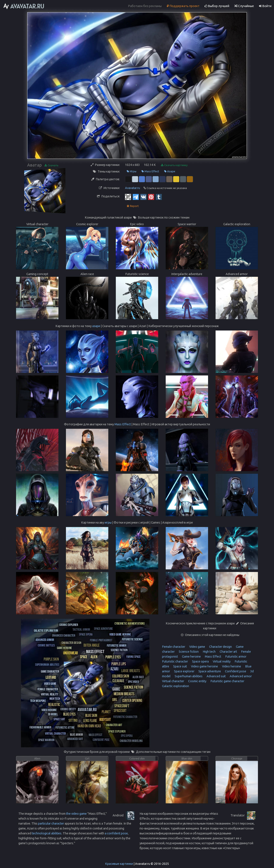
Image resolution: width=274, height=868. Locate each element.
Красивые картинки (119, 864)
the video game (76, 814)
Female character (174, 647)
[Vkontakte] (143, 197)
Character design (220, 647)
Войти (265, 6)
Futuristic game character (227, 681)
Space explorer (184, 671)
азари (96, 326)
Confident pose (235, 671)
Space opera (200, 661)
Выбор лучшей (217, 6)
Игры (132, 171)
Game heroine (191, 657)
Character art (228, 652)
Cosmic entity (197, 681)
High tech (209, 652)
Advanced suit (216, 676)
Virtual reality (221, 661)
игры (108, 523)
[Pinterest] (151, 197)
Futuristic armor (235, 657)
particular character (51, 823)
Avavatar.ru (133, 188)
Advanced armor (240, 676)
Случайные (244, 6)
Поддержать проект (183, 6)
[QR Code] (128, 197)
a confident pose (116, 833)
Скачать (51, 165)
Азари (170, 171)
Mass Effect (150, 171)
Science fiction (188, 652)
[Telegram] (136, 197)
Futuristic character (175, 661)
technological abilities (47, 833)
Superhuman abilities (188, 676)
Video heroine (231, 666)
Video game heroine (204, 666)
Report (133, 206)
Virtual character (173, 681)
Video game (197, 647)
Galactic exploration (176, 686)
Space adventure (209, 671)
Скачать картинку (174, 165)
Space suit (180, 666)
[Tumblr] (159, 197)
